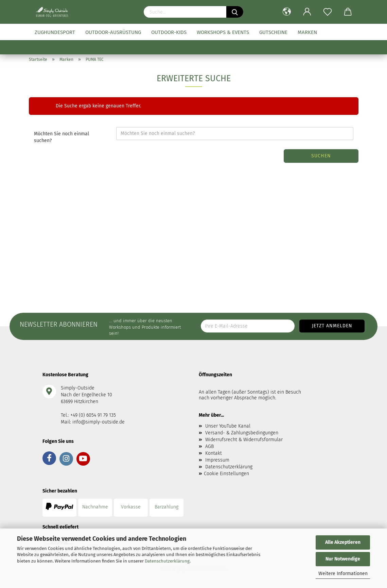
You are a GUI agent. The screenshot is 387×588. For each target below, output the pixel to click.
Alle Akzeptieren (343, 542)
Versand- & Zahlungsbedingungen (242, 433)
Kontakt (214, 453)
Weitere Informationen (343, 574)
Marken (307, 32)
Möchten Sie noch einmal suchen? (61, 137)
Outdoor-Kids (169, 32)
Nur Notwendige (343, 559)
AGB (209, 446)
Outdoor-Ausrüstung (113, 32)
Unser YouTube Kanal (228, 426)
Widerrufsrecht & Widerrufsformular (244, 440)
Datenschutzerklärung (167, 561)
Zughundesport (55, 32)
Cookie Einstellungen (226, 474)
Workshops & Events (223, 32)
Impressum (217, 460)
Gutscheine (273, 32)
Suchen (321, 156)
